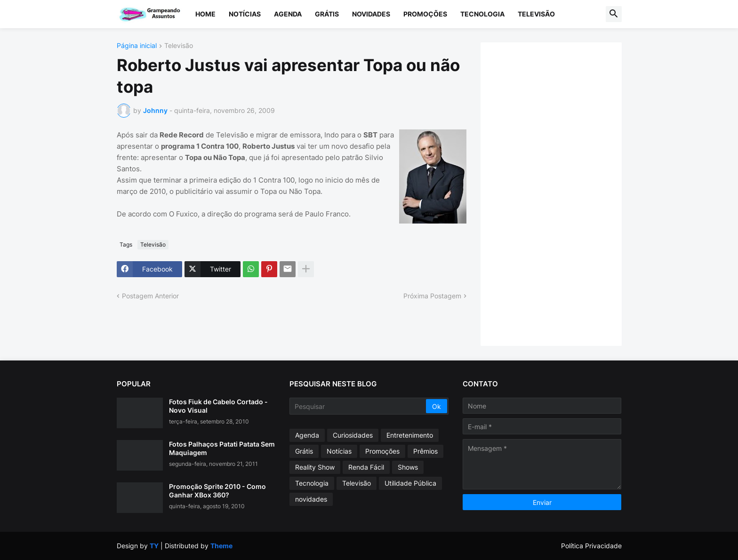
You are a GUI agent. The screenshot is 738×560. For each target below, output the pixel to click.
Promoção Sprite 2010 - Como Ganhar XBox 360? (217, 491)
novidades (311, 499)
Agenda (288, 14)
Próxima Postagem (432, 296)
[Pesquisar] (358, 406)
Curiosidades (353, 435)
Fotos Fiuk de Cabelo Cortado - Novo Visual (218, 406)
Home (205, 14)
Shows (408, 467)
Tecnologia (482, 14)
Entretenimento (410, 435)
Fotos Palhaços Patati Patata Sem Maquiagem (222, 448)
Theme (221, 546)
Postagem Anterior (150, 296)
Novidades (371, 14)
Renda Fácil (366, 467)
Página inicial (137, 46)
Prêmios (425, 451)
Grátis (327, 14)
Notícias (245, 14)
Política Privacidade (591, 546)
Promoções (425, 14)
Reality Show (315, 467)
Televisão (536, 14)
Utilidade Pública (410, 483)
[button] (614, 14)
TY (154, 546)
